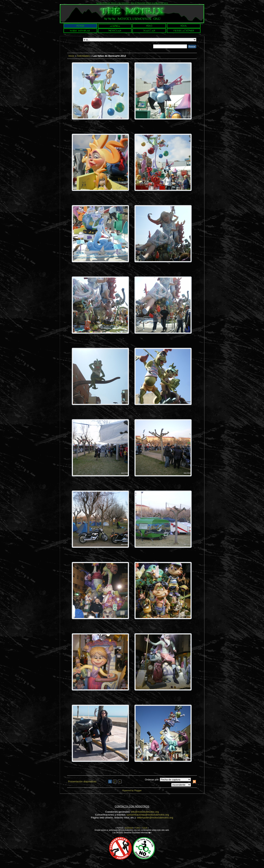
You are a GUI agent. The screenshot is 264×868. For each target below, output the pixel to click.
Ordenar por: (152, 780)
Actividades (83, 56)
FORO (137, 828)
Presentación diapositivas (82, 781)
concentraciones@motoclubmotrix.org (148, 815)
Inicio (71, 56)
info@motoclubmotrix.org (145, 812)
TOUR (145, 828)
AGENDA (129, 828)
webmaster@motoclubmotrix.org (155, 818)
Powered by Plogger (132, 790)
